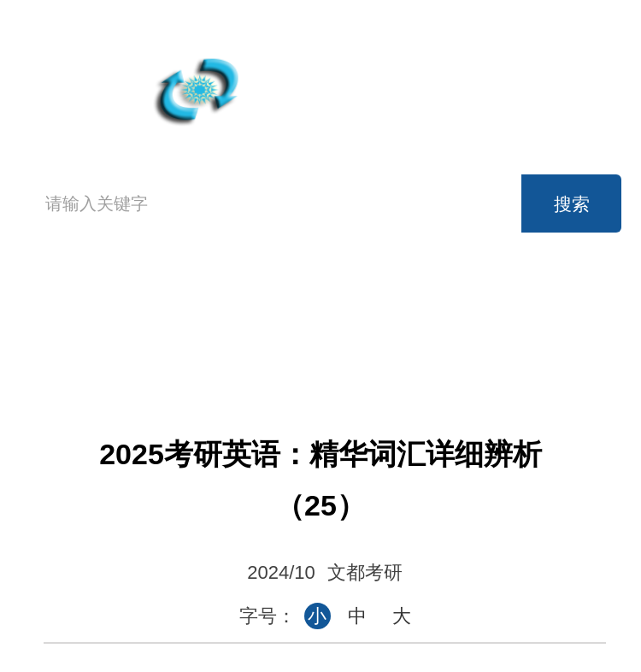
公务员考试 (201, 343)
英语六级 (429, 305)
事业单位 (315, 343)
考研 (544, 305)
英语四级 (315, 305)
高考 (201, 305)
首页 (64, 322)
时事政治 (429, 343)
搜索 (572, 204)
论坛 (544, 343)
